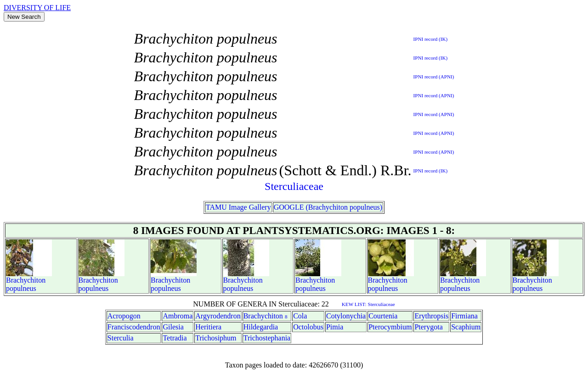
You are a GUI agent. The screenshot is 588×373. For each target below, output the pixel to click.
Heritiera (208, 327)
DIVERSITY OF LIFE (37, 8)
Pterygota (428, 327)
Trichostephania (267, 338)
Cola (300, 316)
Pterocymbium (390, 327)
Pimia (335, 327)
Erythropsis (431, 316)
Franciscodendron (134, 327)
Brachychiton (26, 280)
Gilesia (173, 327)
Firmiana (464, 316)
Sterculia (121, 338)
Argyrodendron (218, 316)
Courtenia (383, 316)
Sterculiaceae (294, 186)
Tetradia (175, 338)
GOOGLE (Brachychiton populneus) (328, 207)
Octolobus (308, 327)
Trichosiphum (216, 338)
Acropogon (124, 316)
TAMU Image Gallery (238, 207)
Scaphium (466, 327)
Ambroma (178, 316)
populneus (21, 288)
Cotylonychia (346, 316)
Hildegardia (261, 327)
